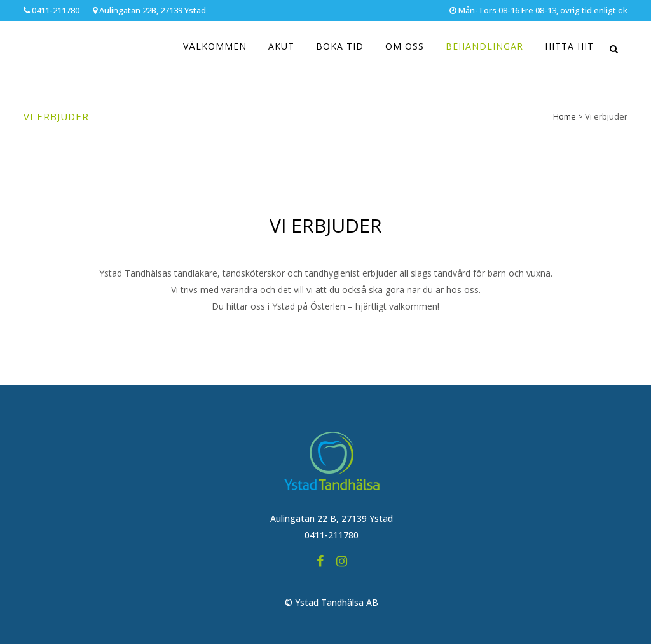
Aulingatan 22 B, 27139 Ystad (332, 518)
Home (565, 116)
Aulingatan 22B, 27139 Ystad (149, 10)
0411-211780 (51, 10)
